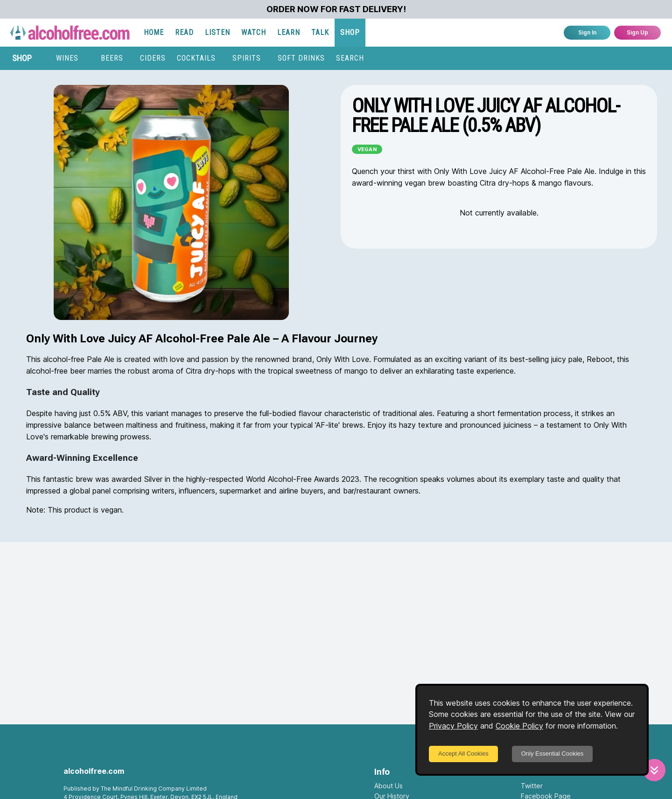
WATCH (254, 32)
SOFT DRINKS (301, 58)
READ (184, 32)
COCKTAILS (196, 58)
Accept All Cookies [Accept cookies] (463, 754)
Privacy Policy (453, 726)
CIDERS (153, 58)
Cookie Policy (519, 726)
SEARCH (350, 58)
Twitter (532, 786)
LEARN (289, 32)
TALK (320, 32)
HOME (154, 32)
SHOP (350, 32)
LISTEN (217, 32)
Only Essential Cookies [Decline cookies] (553, 754)
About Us (388, 786)
